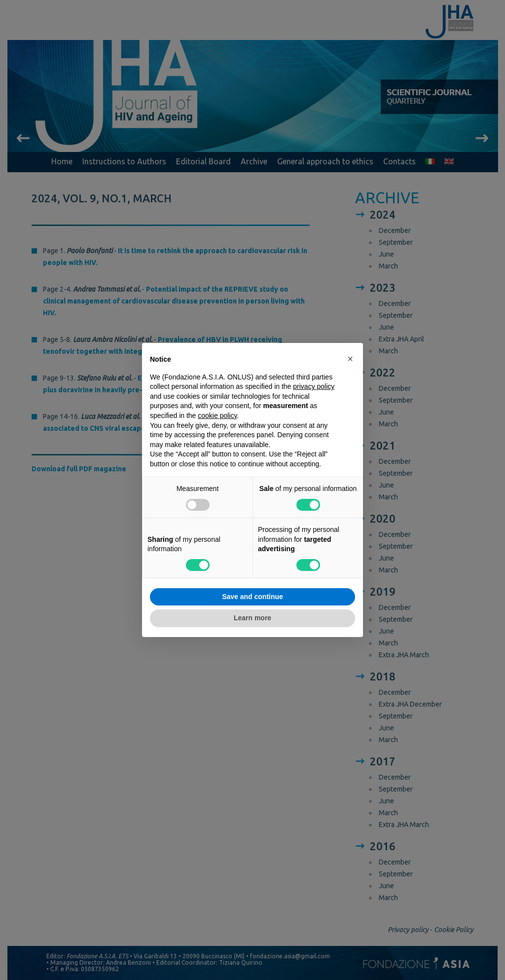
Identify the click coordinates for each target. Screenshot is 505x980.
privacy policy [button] (314, 386)
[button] (350, 359)
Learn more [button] (252, 618)
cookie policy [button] (217, 415)
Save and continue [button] (252, 597)
